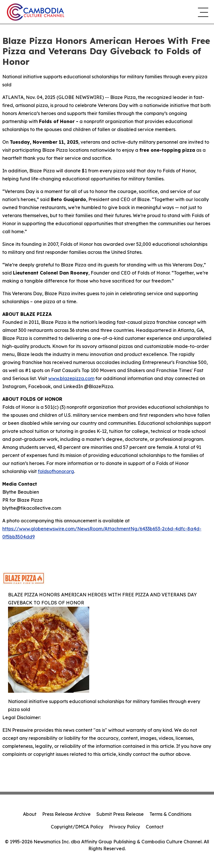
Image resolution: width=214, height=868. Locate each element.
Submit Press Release (120, 814)
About (30, 814)
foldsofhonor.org (56, 471)
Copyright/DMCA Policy (77, 827)
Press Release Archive (66, 814)
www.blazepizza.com (71, 378)
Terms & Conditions (170, 814)
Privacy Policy (124, 827)
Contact (155, 827)
